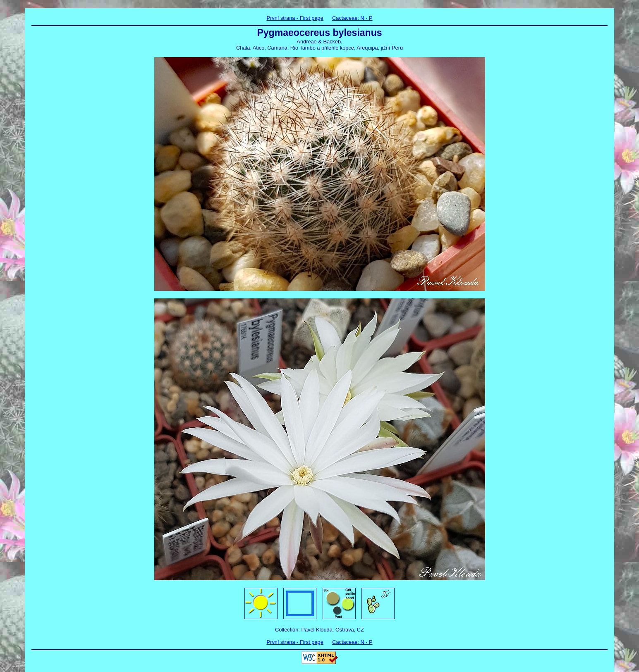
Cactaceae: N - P (352, 18)
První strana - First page (295, 18)
